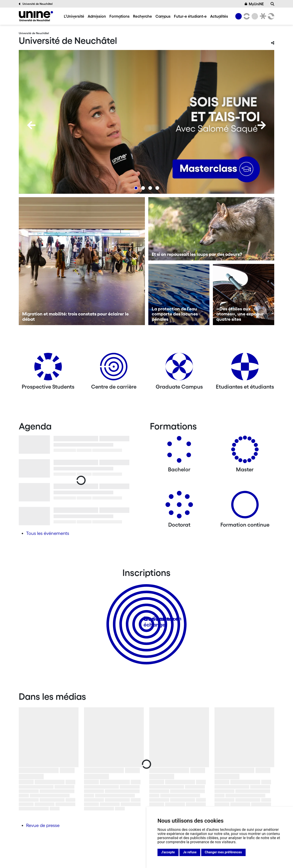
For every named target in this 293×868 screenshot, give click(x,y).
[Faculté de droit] (262, 16)
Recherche (142, 16)
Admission (97, 16)
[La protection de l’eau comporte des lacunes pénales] (179, 295)
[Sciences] (254, 16)
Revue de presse (43, 825)
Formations (119, 16)
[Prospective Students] (48, 368)
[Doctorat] (179, 506)
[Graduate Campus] (179, 368)
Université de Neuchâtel (36, 4)
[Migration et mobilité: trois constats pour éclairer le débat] (82, 261)
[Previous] (31, 125)
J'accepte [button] (168, 852)
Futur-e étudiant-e (190, 16)
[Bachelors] (179, 451)
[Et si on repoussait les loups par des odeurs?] (211, 229)
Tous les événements (48, 533)
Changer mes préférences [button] (223, 852)
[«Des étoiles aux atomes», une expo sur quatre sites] (244, 295)
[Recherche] (272, 4)
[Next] (262, 125)
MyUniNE (254, 4)
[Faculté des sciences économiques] (270, 16)
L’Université (74, 16)
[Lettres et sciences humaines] (246, 16)
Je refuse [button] (190, 852)
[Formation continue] (245, 506)
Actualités (219, 16)
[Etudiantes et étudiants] (245, 368)
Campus (163, 16)
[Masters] (245, 451)
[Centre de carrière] (114, 368)
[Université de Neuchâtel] (36, 16)
